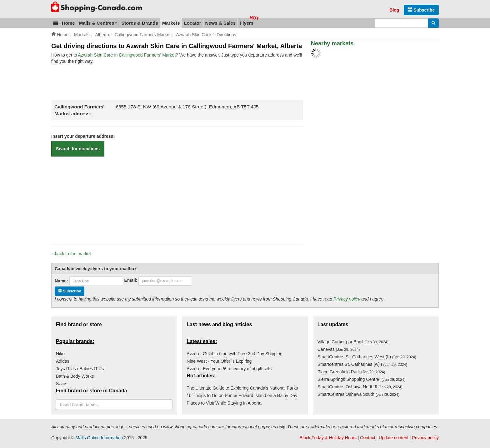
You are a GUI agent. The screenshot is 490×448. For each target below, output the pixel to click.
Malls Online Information (99, 438)
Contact (367, 438)
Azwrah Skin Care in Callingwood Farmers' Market (127, 55)
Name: (61, 281)
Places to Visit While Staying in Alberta (224, 403)
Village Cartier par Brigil (353, 342)
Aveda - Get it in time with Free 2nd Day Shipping (234, 354)
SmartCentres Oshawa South (359, 394)
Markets (171, 23)
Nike (60, 354)
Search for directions (78, 149)
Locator (192, 23)
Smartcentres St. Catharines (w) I (362, 364)
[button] (55, 23)
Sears (62, 384)
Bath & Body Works (75, 376)
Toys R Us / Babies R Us (80, 369)
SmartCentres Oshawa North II (360, 387)
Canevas (339, 349)
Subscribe (421, 10)
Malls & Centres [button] (98, 23)
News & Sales (221, 23)
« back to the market (71, 254)
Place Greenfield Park (351, 372)
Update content (394, 438)
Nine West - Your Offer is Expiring (219, 361)
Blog (394, 10)
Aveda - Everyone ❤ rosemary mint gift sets (229, 369)
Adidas (63, 361)
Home (68, 23)
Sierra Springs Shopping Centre (362, 379)
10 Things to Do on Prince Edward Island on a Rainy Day (242, 396)
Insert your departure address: (83, 136)
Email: (131, 280)
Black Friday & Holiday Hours (328, 438)
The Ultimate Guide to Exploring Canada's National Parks (242, 388)
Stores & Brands (140, 23)
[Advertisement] (165, 82)
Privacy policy (347, 299)
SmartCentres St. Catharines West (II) (367, 357)
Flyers (247, 23)
